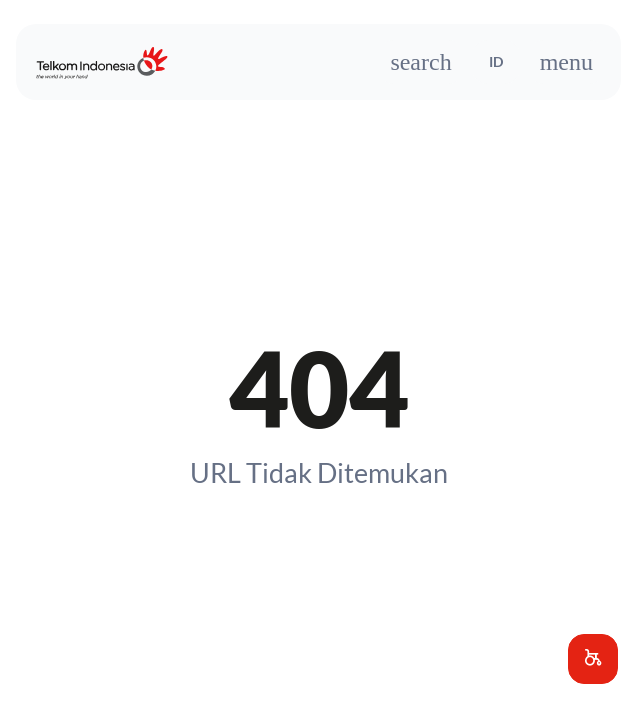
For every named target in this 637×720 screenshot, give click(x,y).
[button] (593, 659)
